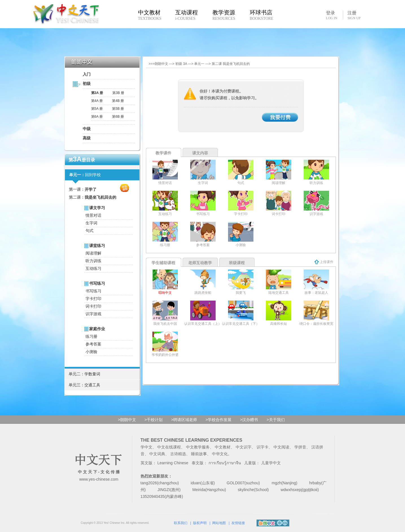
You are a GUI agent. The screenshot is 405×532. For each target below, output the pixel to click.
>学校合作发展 (218, 420)
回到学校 (93, 175)
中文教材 (223, 447)
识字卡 (262, 447)
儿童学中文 (271, 463)
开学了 (91, 189)
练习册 (91, 336)
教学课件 (163, 153)
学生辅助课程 (163, 263)
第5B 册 (118, 109)
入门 (87, 74)
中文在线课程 (169, 447)
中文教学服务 (198, 447)
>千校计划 (154, 420)
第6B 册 (118, 117)
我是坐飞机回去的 (100, 197)
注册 (354, 15)
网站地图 (219, 523)
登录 (332, 15)
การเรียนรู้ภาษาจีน (225, 463)
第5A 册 (97, 109)
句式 (89, 231)
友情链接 (238, 523)
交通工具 (92, 385)
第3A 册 (97, 93)
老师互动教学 (200, 263)
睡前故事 (199, 454)
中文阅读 (281, 447)
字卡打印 (93, 299)
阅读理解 (93, 253)
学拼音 (300, 447)
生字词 (91, 223)
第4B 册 (118, 101)
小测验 (91, 352)
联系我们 (181, 523)
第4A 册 (97, 101)
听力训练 (93, 261)
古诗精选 (178, 454)
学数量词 (92, 374)
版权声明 (200, 523)
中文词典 (157, 454)
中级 (87, 129)
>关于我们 (275, 420)
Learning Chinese (173, 463)
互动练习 (93, 268)
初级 (87, 84)
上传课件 (324, 262)
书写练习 (93, 291)
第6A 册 (97, 117)
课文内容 (200, 153)
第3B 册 (118, 93)
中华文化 (220, 454)
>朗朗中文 (127, 420)
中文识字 (244, 447)
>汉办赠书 (249, 420)
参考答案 (93, 344)
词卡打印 (93, 306)
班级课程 (237, 263)
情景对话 (93, 215)
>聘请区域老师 (184, 420)
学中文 (146, 447)
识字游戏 (93, 314)
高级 (87, 138)
